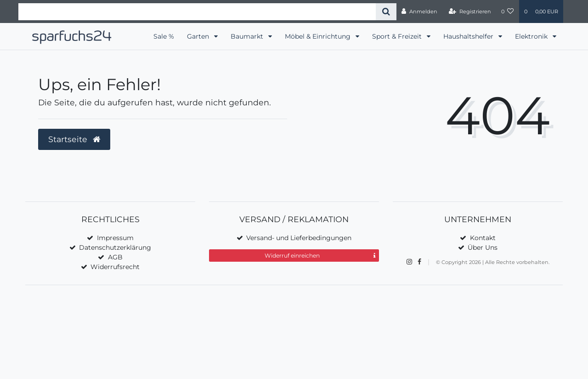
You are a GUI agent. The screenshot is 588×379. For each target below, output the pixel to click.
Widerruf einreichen (320, 256)
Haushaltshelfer (469, 36)
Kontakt (483, 238)
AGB (115, 257)
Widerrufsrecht (115, 267)
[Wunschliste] (508, 11)
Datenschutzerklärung (115, 247)
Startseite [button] (74, 139)
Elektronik (532, 36)
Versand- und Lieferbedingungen (299, 238)
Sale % (164, 36)
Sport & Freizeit (398, 36)
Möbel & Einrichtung (319, 36)
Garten (199, 36)
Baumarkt (248, 36)
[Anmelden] (419, 11)
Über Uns (483, 247)
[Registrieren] (470, 11)
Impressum (115, 238)
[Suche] (386, 12)
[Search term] (197, 12)
